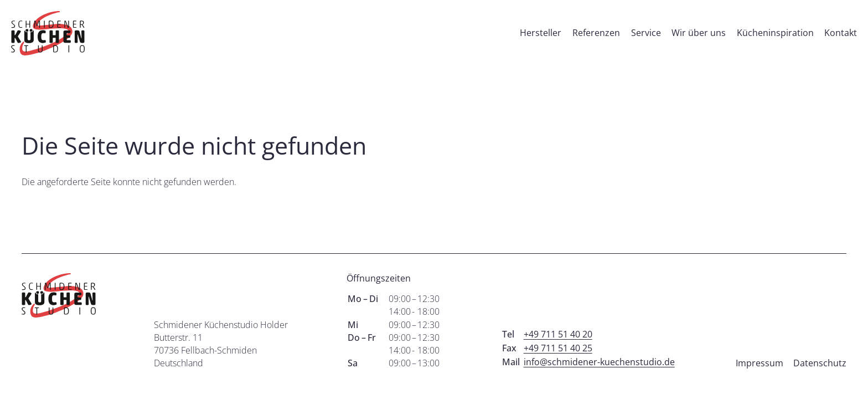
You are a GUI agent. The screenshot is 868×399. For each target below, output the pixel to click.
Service (646, 33)
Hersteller (541, 33)
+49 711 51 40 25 (558, 348)
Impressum (759, 363)
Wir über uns (699, 33)
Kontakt (841, 33)
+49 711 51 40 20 (558, 334)
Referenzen (596, 33)
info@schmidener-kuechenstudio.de (599, 362)
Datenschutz (820, 363)
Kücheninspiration (775, 33)
